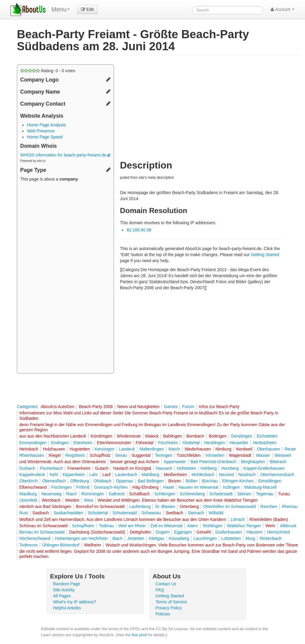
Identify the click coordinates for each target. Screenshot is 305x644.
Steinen (244, 494)
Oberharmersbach (277, 475)
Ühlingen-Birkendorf (61, 545)
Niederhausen (198, 449)
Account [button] (283, 9)
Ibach (118, 538)
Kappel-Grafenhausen (264, 468)
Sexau (121, 455)
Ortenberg (189, 506)
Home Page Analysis (46, 125)
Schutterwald (125, 513)
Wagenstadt (240, 455)
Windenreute (129, 436)
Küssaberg (179, 538)
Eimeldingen (270, 481)
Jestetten (136, 538)
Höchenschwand (35, 538)
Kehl (54, 475)
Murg (250, 538)
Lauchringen (205, 538)
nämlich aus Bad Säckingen (45, 506)
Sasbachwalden (68, 513)
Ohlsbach (102, 481)
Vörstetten (215, 455)
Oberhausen (268, 449)
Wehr (270, 526)
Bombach (195, 436)
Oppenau (124, 481)
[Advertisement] (65, 278)
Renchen (269, 506)
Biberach (278, 462)
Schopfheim (83, 526)
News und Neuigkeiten (138, 407)
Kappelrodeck (32, 475)
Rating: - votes (48, 71)
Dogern (163, 532)
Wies (88, 500)
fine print (139, 635)
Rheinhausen (32, 455)
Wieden (72, 500)
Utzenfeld (28, 500)
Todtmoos (28, 545)
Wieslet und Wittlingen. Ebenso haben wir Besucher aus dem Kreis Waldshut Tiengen (178, 500)
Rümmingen (93, 494)
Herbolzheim (265, 443)
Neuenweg (51, 494)
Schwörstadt (221, 494)
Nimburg (223, 449)
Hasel (168, 487)
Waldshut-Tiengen (244, 526)
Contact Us (166, 584)
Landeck (127, 449)
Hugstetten (80, 449)
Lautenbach (126, 475)
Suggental (141, 455)
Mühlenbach (203, 475)
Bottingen (218, 436)
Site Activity (64, 590)
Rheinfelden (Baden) (269, 519)
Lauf (107, 475)
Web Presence (41, 131)
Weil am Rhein (132, 526)
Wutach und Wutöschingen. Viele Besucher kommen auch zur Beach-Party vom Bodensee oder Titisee (202, 545)
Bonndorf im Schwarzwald (100, 506)
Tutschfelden (189, 455)
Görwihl (204, 532)
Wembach (51, 500)
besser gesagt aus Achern (135, 462)
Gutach (102, 468)
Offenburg (80, 481)
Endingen (60, 443)
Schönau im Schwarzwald (43, 526)
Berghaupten (253, 462)
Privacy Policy (169, 608)
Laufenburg (140, 506)
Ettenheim (83, 443)
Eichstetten (267, 436)
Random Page (67, 584)
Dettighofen (140, 532)
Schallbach (140, 494)
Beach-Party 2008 (96, 407)
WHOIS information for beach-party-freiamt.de (65, 155)
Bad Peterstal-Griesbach (214, 462)
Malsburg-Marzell (260, 487)
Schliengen (165, 494)
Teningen (164, 455)
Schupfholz (100, 455)
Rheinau (290, 506)
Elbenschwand (33, 487)
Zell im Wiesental (167, 526)
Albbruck (288, 526)
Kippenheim (74, 475)
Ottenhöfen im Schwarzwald (229, 506)
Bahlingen (172, 436)
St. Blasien (165, 506)
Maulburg (28, 494)
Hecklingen (214, 443)
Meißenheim (175, 475)
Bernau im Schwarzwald (42, 532)
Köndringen (102, 436)
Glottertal (191, 443)
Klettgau (157, 538)
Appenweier (175, 462)
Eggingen (183, 532)
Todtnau (106, 526)
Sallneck (117, 494)
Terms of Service (171, 602)
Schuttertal (98, 513)
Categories (27, 407)
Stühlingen (212, 526)
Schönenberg (192, 494)
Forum (188, 407)
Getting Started (265, 255)
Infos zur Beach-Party (219, 407)
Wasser (263, 455)
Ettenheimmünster (114, 443)
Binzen (175, 481)
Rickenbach (270, 538)
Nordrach (247, 475)
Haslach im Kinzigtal (132, 468)
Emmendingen (33, 443)
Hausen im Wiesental (198, 487)
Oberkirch (28, 481)
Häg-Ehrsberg (145, 487)
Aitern (192, 526)
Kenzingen (105, 449)
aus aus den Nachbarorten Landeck (53, 436)
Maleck (152, 436)
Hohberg (209, 468)
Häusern (255, 532)
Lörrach (238, 519)
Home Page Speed (45, 137)
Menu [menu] (61, 9)
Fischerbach (51, 468)
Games (171, 407)
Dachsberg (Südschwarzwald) (97, 532)
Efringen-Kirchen (238, 481)
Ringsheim (75, 455)
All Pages (62, 596)
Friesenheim (79, 468)
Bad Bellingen (151, 481)
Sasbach (41, 513)
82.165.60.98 (139, 230)
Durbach (27, 468)
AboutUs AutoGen (58, 407)
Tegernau (265, 494)
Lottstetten (231, 538)
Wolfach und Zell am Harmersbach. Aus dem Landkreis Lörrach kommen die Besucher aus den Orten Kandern (123, 519)
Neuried (226, 475)
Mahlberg (150, 475)
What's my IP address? (75, 602)
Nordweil (244, 449)
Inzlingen (231, 487)
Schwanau (151, 513)
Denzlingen (242, 436)
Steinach (196, 513)
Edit (87, 9)
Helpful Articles (67, 608)
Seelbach (174, 513)
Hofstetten (187, 468)
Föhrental (145, 443)
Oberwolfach (54, 481)
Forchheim (168, 443)
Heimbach (29, 449)
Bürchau (210, 481)
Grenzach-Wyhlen (111, 487)
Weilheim (92, 545)
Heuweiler (239, 443)
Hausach (164, 468)
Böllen (192, 481)
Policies (163, 614)
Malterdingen (152, 449)
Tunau (284, 494)
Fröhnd (83, 487)
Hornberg (230, 468)
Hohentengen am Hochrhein (82, 538)
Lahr (94, 475)
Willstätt (216, 513)
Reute (290, 449)
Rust (24, 513)
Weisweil (283, 455)
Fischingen (61, 487)
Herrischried (278, 532)
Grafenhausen (229, 532)
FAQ (160, 590)
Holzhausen (54, 449)
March (174, 449)
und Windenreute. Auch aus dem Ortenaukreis (63, 462)
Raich (71, 494)
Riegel (55, 455)
